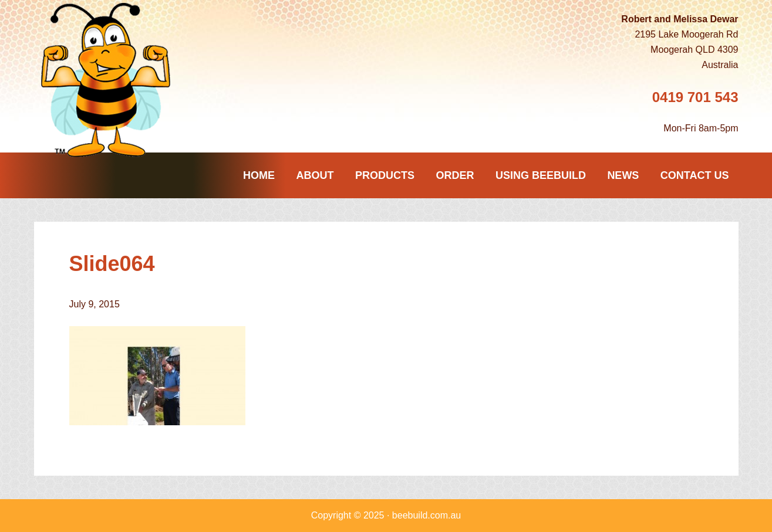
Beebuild (110, 80)
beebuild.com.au (427, 515)
